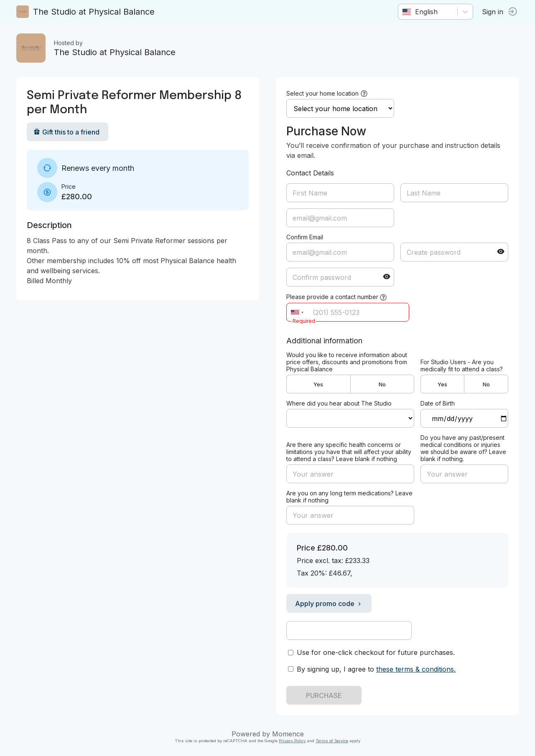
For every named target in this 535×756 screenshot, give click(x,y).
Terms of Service (332, 741)
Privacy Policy (292, 741)
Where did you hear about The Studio (339, 403)
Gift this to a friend (67, 132)
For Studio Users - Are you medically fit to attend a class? (462, 365)
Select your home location (322, 93)
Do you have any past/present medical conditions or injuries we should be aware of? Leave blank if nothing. (463, 448)
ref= (350, 418)
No (382, 384)
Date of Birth (438, 403)
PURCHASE (324, 695)
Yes (318, 384)
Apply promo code (329, 604)
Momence (288, 734)
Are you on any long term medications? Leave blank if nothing (349, 497)
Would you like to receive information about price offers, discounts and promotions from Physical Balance (347, 362)
